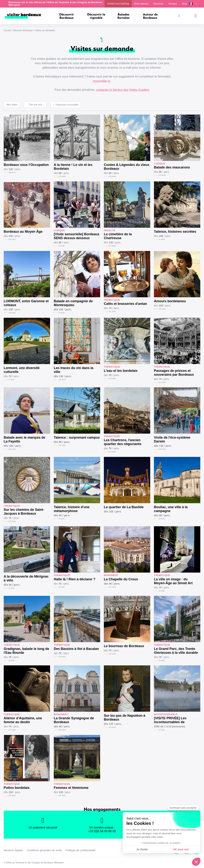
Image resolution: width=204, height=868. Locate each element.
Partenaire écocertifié (67, 105)
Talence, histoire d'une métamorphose (72, 509)
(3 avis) (62, 519)
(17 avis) (62, 445)
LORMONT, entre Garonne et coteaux (26, 303)
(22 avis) (12, 521)
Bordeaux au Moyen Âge (23, 232)
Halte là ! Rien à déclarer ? (75, 579)
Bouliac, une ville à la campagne (171, 509)
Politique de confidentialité (80, 850)
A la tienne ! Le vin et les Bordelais (73, 167)
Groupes (173, 4)
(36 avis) (12, 172)
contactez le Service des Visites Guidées (123, 90)
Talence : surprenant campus (77, 438)
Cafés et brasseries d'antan (125, 304)
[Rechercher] (179, 16)
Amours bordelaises (170, 301)
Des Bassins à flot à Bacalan (76, 649)
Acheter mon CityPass (118, 4)
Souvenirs (158, 4)
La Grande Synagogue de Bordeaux (74, 720)
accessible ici (102, 81)
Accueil (7, 30)
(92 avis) (12, 239)
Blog (184, 4)
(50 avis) (112, 246)
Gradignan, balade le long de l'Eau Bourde (26, 651)
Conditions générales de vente (44, 850)
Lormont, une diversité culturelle (22, 370)
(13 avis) (112, 378)
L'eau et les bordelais (121, 371)
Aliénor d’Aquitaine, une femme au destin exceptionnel (23, 720)
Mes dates (12, 105)
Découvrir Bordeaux (23, 30)
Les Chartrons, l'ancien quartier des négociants (123, 442)
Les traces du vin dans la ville (74, 370)
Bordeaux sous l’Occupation (26, 165)
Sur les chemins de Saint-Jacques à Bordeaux (24, 512)
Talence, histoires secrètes (175, 232)
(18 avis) (12, 313)
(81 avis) (12, 449)
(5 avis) (162, 519)
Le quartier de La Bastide (124, 507)
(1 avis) (162, 239)
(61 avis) (62, 795)
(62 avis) (62, 730)
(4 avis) (12, 588)
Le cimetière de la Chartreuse (118, 236)
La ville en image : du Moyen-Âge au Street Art (173, 581)
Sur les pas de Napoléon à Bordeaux (125, 718)
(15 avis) (62, 176)
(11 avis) (112, 311)
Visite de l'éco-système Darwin (172, 439)
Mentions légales (13, 850)
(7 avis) (12, 379)
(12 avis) (162, 309)
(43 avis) (162, 449)
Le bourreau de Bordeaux (124, 646)
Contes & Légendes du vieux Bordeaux (127, 167)
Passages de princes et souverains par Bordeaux (174, 373)
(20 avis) (112, 452)
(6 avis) (62, 313)
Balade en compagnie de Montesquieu (73, 303)
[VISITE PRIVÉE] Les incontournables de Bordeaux (170, 720)
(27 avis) (112, 587)
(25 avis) (112, 654)
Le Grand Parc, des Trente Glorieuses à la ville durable (176, 651)
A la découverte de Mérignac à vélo (26, 578)
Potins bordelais (17, 788)
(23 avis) (62, 656)
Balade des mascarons (172, 167)
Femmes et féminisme (71, 788)
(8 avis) (62, 246)
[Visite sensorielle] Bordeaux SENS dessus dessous (77, 236)
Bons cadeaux (141, 4)
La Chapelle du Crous (121, 579)
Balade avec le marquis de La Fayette (24, 439)
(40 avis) (112, 176)
